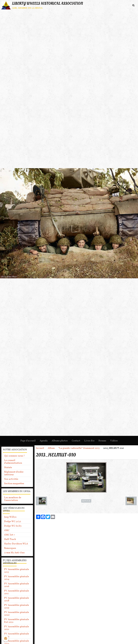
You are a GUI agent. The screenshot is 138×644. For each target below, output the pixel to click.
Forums (102, 441)
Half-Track (10, 539)
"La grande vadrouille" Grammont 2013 (79, 448)
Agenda (44, 441)
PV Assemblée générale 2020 (17, 613)
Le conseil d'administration (13, 462)
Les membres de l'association (13, 499)
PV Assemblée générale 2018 (17, 599)
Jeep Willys (10, 517)
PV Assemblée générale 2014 (17, 578)
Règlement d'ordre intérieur (14, 473)
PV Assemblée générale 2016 (17, 585)
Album (51, 448)
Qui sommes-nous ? (14, 456)
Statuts (8, 467)
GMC (7, 530)
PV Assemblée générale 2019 (17, 606)
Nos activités (11, 479)
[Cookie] (6, 638)
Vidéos (114, 441)
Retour (86, 501)
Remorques (10, 548)
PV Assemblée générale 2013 (17, 571)
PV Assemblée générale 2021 (17, 628)
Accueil (40, 448)
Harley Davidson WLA (16, 544)
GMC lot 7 (10, 535)
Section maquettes (14, 483)
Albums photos (60, 441)
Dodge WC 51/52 (13, 521)
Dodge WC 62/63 (13, 526)
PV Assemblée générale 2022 (17, 635)
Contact (76, 441)
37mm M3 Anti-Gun (14, 552)
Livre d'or (89, 441)
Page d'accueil (28, 441)
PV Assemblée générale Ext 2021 (17, 621)
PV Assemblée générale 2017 (17, 592)
